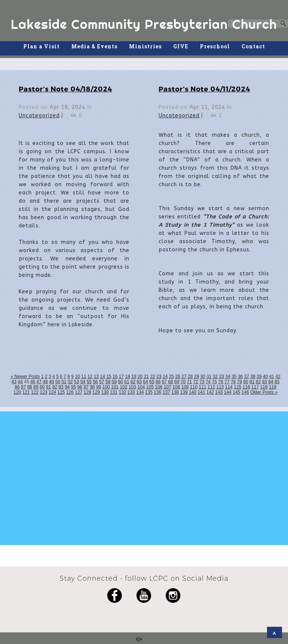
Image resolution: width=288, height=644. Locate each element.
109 (185, 387)
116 (246, 387)
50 (58, 382)
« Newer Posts (25, 377)
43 (14, 382)
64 (145, 382)
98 (92, 387)
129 (96, 392)
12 (90, 377)
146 (245, 392)
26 (178, 377)
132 (123, 392)
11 (84, 377)
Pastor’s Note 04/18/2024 (65, 89)
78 (233, 382)
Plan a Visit (41, 46)
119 (273, 387)
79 (239, 382)
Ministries (145, 46)
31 (209, 377)
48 (45, 382)
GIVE (181, 46)
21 (146, 377)
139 (184, 392)
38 (253, 377)
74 (208, 382)
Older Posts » (264, 392)
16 (115, 377)
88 (29, 387)
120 (17, 392)
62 (133, 382)
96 (80, 387)
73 (202, 382)
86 (17, 387)
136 (157, 392)
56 (95, 382)
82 (258, 382)
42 (278, 377)
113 (220, 387)
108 (176, 387)
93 (61, 387)
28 (190, 377)
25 (171, 377)
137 (166, 392)
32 (215, 377)
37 (247, 377)
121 (26, 392)
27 (184, 377)
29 (196, 377)
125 (61, 392)
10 (77, 377)
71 (189, 382)
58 (108, 382)
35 (234, 377)
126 (70, 392)
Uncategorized (39, 116)
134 (140, 392)
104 (141, 387)
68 (170, 382)
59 (114, 382)
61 (127, 382)
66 (158, 382)
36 (240, 377)
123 (43, 392)
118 (264, 387)
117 (255, 387)
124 (52, 392)
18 (128, 377)
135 (149, 392)
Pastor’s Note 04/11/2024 (204, 89)
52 (70, 382)
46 (33, 382)
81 (252, 382)
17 (121, 377)
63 (139, 382)
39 (259, 377)
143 (219, 392)
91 (49, 387)
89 (36, 387)
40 (265, 377)
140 (193, 392)
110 (194, 387)
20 (140, 377)
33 (221, 377)
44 (20, 382)
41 (272, 377)
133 (131, 392)
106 (159, 387)
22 (152, 377)
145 (236, 392)
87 (23, 387)
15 (109, 377)
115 (237, 387)
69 (177, 382)
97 (86, 387)
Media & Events (94, 46)
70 (183, 382)
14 (103, 377)
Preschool (215, 46)
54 (83, 382)
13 (96, 377)
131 (114, 392)
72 (196, 382)
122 (35, 392)
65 (152, 382)
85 (277, 382)
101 (115, 387)
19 (134, 377)
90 (42, 387)
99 (98, 387)
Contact (253, 46)
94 (67, 387)
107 (167, 387)
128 (87, 392)
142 (210, 392)
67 (164, 382)
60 (121, 382)
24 (165, 377)
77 (227, 382)
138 (175, 392)
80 (246, 382)
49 (52, 382)
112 (211, 387)
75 (214, 382)
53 (77, 382)
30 (203, 377)
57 (101, 382)
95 (73, 387)
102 (124, 387)
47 (39, 382)
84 (271, 382)
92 (55, 387)
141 (201, 392)
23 (159, 377)
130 (105, 392)
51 (64, 382)
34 (228, 377)
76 (221, 382)
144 (228, 392)
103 (132, 387)
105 (150, 387)
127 (79, 392)
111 (202, 387)
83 (265, 382)
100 (106, 387)
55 (89, 382)
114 (229, 387)
